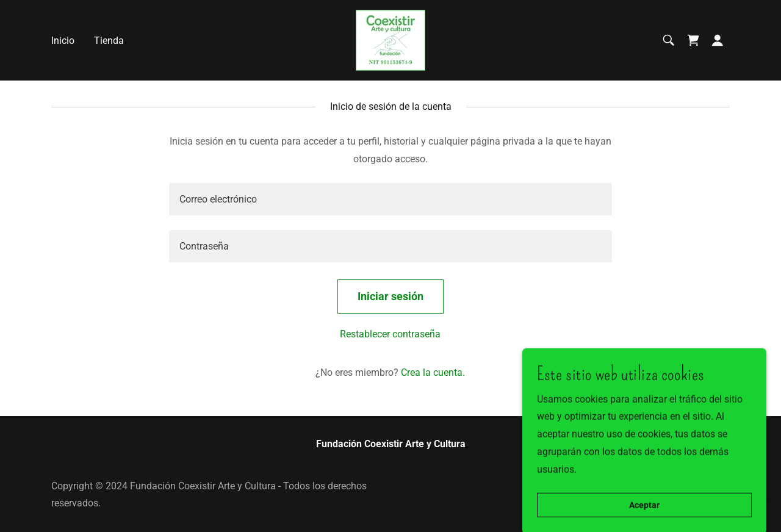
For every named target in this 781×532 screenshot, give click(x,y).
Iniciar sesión (390, 296)
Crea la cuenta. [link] (433, 372)
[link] (390, 39)
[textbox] (390, 199)
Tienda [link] (109, 41)
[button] (718, 40)
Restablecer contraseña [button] (390, 334)
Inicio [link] (63, 41)
